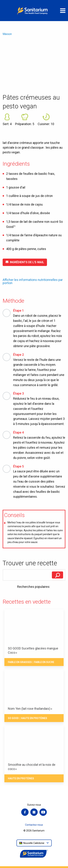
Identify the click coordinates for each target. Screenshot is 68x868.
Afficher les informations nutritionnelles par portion (33, 281)
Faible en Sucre (44, 662)
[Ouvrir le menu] (63, 11)
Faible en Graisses (20, 662)
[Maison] (34, 11)
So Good (13, 718)
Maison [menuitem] (7, 34)
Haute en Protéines (34, 718)
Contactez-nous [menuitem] (34, 825)
